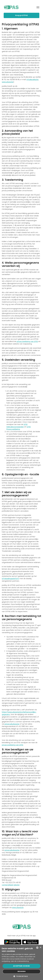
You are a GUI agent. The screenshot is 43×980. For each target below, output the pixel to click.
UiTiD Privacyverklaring (19, 428)
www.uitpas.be (8, 82)
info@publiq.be (32, 80)
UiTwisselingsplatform (10, 579)
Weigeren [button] (21, 971)
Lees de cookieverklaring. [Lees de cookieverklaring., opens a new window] (20, 961)
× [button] (40, 948)
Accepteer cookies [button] (21, 966)
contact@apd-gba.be (11, 885)
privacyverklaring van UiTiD (27, 341)
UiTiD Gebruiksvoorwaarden (17, 426)
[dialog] (21, 962)
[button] (21, 976)
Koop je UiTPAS (21, 15)
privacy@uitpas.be (12, 724)
